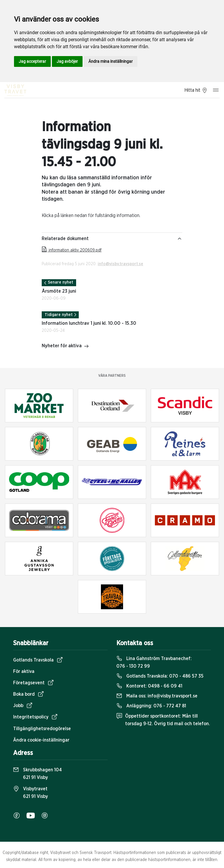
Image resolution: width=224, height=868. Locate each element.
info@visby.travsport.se (120, 264)
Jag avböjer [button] (67, 61)
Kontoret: (149, 686)
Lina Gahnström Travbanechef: (154, 662)
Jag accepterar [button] (32, 61)
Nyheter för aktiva (65, 346)
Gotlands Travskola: (160, 676)
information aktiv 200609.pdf (72, 250)
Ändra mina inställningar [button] (111, 61)
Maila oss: (157, 696)
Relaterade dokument (112, 239)
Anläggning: (151, 706)
